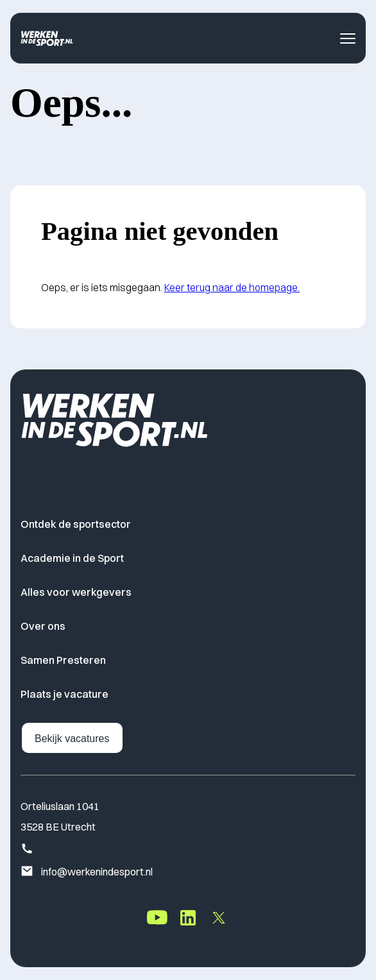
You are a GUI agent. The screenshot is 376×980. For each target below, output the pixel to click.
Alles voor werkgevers (76, 592)
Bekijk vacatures (72, 739)
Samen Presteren (63, 660)
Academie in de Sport (72, 558)
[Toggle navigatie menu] (348, 38)
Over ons (43, 626)
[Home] (47, 38)
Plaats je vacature (64, 694)
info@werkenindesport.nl (87, 872)
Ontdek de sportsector (76, 524)
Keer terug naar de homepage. (232, 287)
